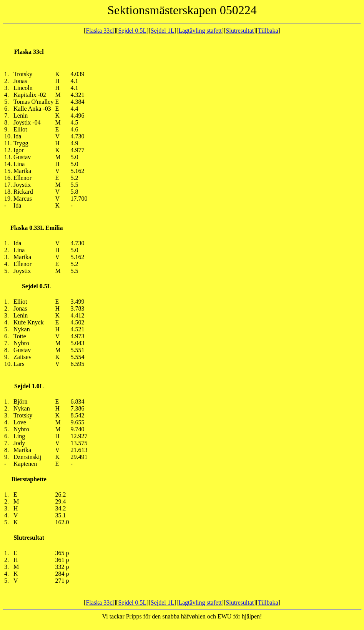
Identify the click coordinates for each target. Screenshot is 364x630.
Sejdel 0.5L (132, 31)
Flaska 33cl (100, 31)
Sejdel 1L (163, 31)
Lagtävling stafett (200, 31)
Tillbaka (268, 31)
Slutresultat (240, 31)
